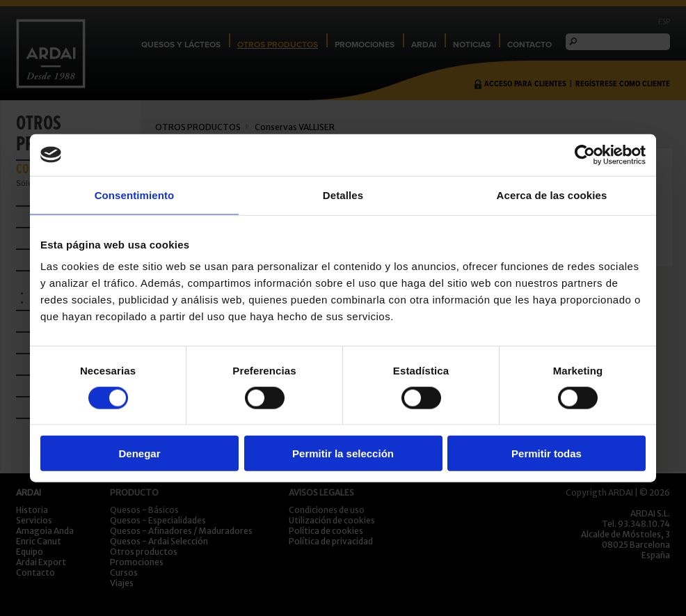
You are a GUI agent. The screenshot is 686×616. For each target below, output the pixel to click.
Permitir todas (547, 453)
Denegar (139, 453)
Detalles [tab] (343, 195)
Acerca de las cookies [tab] (552, 195)
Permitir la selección (343, 453)
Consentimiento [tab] (135, 195)
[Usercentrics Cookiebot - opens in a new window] (585, 155)
